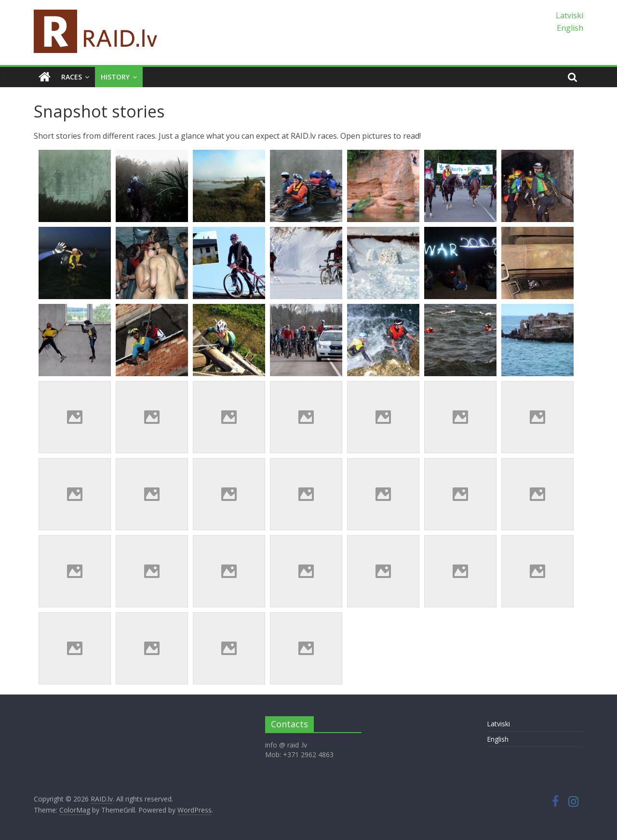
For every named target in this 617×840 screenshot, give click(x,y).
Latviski (570, 15)
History (115, 77)
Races (72, 77)
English (570, 28)
